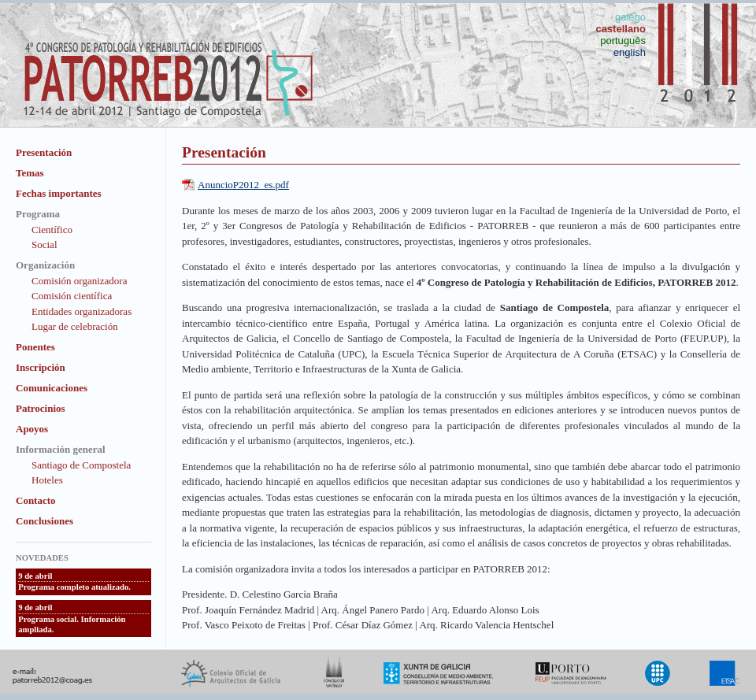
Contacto (36, 500)
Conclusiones (44, 521)
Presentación (44, 152)
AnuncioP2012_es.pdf (243, 185)
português (623, 41)
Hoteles (47, 480)
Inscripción (41, 367)
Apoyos (32, 429)
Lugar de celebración (75, 326)
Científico (52, 230)
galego (630, 17)
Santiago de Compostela (81, 465)
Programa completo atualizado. (74, 587)
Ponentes (35, 347)
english (630, 52)
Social (44, 244)
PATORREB (503, 226)
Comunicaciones (52, 388)
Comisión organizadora (79, 281)
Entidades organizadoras (82, 311)
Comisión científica (72, 296)
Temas (30, 173)
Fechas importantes (59, 193)
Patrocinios (41, 408)
